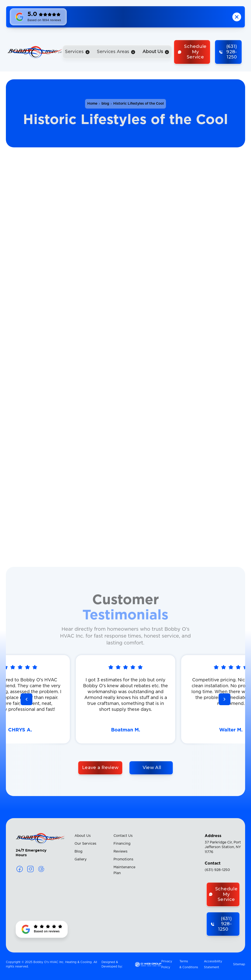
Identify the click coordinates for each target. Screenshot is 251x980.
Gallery (81, 859)
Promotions (123, 859)
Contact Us (123, 836)
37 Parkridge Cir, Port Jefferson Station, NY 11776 (223, 847)
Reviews (120, 852)
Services (74, 52)
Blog (78, 852)
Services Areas (113, 52)
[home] (35, 52)
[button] (77, 52)
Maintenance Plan (124, 870)
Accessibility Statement (213, 964)
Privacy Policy (167, 964)
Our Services (85, 844)
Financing (122, 844)
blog (105, 104)
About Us (83, 836)
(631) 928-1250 (217, 870)
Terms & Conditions (189, 964)
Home (92, 104)
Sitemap (239, 964)
